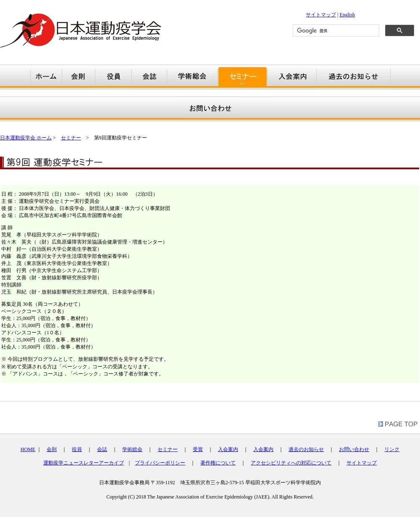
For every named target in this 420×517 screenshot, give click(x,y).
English (347, 15)
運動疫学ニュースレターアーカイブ (84, 463)
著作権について (218, 463)
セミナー (71, 138)
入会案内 (228, 449)
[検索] (335, 31)
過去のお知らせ (306, 449)
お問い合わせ (354, 449)
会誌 (102, 449)
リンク (392, 449)
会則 (52, 449)
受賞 (198, 449)
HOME (28, 449)
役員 (77, 449)
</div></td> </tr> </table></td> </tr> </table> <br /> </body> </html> (210, 494)
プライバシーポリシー (160, 463)
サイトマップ (321, 15)
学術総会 (132, 449)
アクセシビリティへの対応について (291, 463)
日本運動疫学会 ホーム (26, 138)
